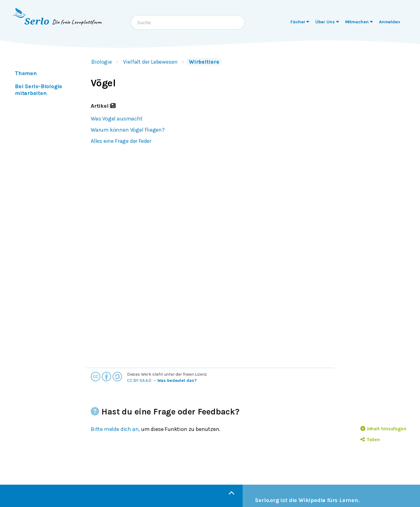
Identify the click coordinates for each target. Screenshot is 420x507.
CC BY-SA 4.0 (139, 380)
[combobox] (188, 22)
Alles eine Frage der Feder (121, 141)
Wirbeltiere (204, 62)
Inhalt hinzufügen (383, 429)
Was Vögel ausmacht (117, 119)
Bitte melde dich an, (115, 429)
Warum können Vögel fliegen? (128, 130)
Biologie (102, 62)
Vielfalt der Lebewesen (150, 62)
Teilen (370, 439)
